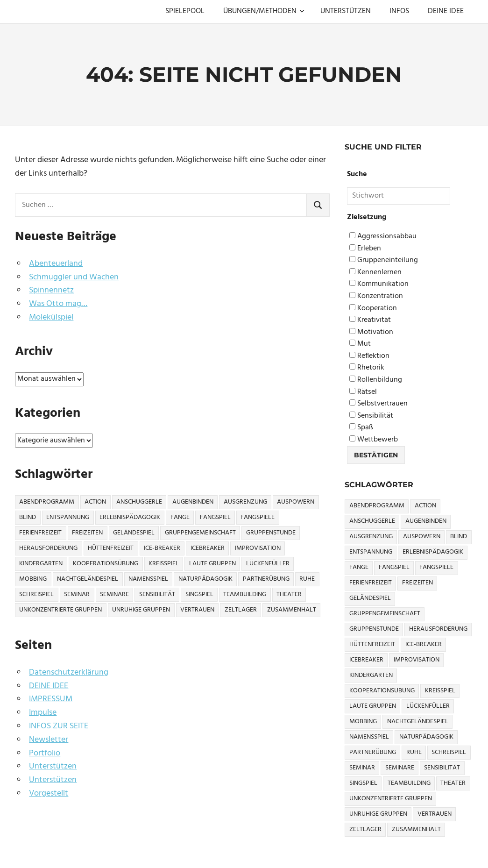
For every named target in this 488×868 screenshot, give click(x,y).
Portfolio (45, 753)
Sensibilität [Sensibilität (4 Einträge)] (157, 594)
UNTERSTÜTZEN (346, 11)
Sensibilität (371, 416)
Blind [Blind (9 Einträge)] (28, 517)
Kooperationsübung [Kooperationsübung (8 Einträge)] (106, 564)
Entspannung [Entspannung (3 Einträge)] (68, 517)
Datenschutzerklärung (69, 672)
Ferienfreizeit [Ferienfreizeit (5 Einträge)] (40, 533)
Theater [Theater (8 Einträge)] (289, 594)
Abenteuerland (56, 264)
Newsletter (49, 740)
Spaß (361, 428)
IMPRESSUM (51, 699)
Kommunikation (379, 284)
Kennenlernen (375, 273)
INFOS (399, 11)
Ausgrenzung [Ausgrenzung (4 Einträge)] (245, 502)
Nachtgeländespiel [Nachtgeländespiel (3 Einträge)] (88, 579)
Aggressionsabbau (383, 237)
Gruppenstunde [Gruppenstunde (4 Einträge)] (271, 533)
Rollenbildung (376, 380)
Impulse (43, 713)
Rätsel (363, 392)
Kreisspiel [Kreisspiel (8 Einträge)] (164, 564)
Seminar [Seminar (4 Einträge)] (77, 594)
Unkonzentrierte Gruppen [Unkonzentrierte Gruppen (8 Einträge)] (60, 610)
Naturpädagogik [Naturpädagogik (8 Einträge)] (205, 579)
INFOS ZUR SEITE (59, 726)
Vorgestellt (49, 793)
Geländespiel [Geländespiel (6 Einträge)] (134, 533)
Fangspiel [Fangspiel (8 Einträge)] (215, 517)
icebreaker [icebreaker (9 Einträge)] (208, 548)
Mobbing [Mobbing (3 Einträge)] (33, 579)
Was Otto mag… (58, 304)
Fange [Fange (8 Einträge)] (180, 517)
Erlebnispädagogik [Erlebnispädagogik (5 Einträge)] (130, 517)
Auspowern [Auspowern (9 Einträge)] (296, 502)
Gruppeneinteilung (384, 260)
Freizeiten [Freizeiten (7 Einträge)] (87, 533)
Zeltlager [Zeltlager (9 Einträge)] (241, 610)
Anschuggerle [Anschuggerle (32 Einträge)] (139, 502)
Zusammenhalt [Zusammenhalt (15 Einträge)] (292, 610)
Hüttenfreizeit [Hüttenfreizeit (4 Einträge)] (111, 548)
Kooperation (373, 309)
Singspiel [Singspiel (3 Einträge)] (199, 594)
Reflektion (369, 356)
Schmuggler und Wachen (74, 277)
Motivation (371, 332)
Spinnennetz (51, 290)
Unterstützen (53, 766)
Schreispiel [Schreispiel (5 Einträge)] (36, 594)
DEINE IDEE (446, 11)
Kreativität (370, 320)
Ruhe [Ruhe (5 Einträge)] (307, 579)
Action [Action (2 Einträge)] (95, 502)
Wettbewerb (374, 440)
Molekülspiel (51, 317)
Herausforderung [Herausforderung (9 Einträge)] (48, 548)
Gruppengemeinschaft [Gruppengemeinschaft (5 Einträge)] (200, 533)
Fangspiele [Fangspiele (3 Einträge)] (258, 517)
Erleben (365, 249)
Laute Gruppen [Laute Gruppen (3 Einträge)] (212, 564)
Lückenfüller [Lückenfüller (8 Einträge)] (268, 564)
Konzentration (376, 296)
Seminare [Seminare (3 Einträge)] (114, 594)
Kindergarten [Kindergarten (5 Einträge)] (41, 564)
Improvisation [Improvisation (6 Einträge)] (258, 548)
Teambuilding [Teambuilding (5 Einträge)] (245, 594)
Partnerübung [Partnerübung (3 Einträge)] (266, 579)
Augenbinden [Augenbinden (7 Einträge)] (193, 502)
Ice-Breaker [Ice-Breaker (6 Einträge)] (162, 548)
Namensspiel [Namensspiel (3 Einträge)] (148, 579)
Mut (360, 344)
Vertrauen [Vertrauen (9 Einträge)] (197, 610)
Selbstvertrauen (378, 404)
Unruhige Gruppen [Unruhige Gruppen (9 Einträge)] (141, 610)
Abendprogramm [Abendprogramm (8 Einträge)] (47, 502)
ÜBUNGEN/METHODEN (264, 11)
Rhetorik (367, 368)
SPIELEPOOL (185, 11)
